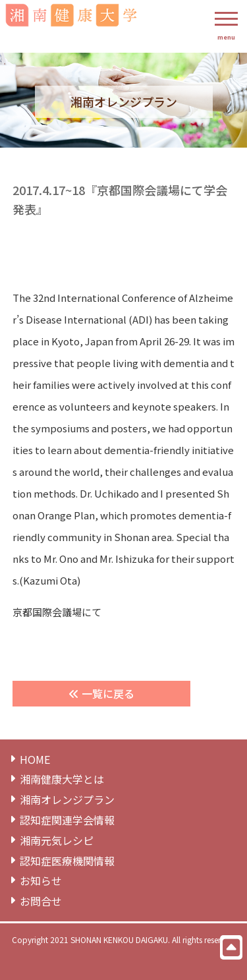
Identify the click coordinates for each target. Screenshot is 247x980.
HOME (35, 760)
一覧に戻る (101, 693)
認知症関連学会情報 (67, 820)
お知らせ (41, 881)
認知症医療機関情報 (67, 861)
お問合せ (41, 901)
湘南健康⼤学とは (62, 779)
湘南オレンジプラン (67, 800)
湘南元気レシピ (57, 841)
